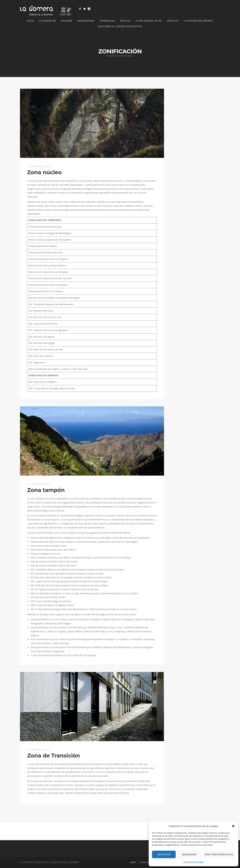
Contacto (173, 21)
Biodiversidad (86, 21)
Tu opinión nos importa (198, 21)
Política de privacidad (194, 862)
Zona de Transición (53, 756)
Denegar (189, 854)
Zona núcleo (44, 172)
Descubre (66, 21)
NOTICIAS (125, 21)
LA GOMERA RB (47, 21)
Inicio (30, 21)
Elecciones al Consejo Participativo (120, 26)
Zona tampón (46, 490)
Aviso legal (146, 862)
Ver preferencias (219, 854)
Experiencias (107, 21)
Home (133, 862)
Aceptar (164, 854)
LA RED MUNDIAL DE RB (148, 21)
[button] (233, 826)
